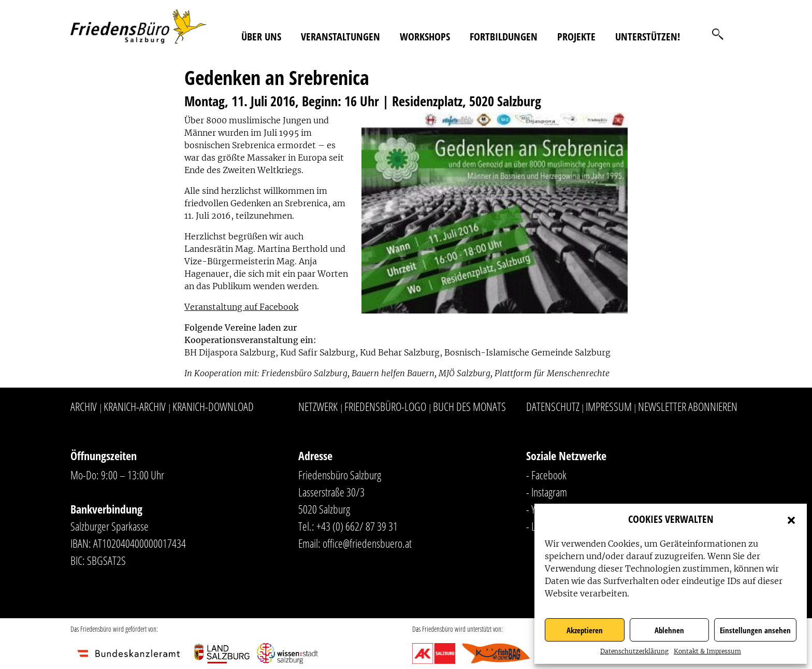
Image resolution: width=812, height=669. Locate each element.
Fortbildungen (504, 37)
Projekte (576, 37)
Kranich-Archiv (135, 406)
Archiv (84, 406)
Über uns (261, 37)
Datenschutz (553, 406)
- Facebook (546, 475)
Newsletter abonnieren (688, 406)
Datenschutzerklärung (634, 651)
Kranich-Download (213, 406)
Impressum (609, 406)
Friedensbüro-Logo (385, 406)
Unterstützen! (648, 37)
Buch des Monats (469, 406)
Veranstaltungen (340, 37)
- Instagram (547, 492)
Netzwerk (318, 406)
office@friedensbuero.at (367, 543)
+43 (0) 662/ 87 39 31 (357, 526)
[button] (791, 519)
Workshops (425, 37)
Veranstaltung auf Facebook (241, 307)
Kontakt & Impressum (707, 651)
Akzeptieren (585, 630)
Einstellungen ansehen (755, 630)
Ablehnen (669, 630)
